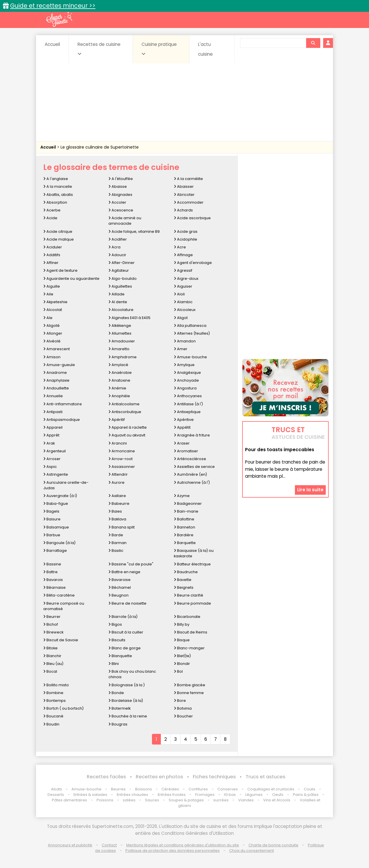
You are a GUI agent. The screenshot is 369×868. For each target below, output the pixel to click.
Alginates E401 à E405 (129, 318)
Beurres (118, 789)
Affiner (51, 263)
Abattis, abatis (58, 195)
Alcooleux (185, 310)
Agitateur (119, 270)
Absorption (55, 202)
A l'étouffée (121, 179)
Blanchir (52, 656)
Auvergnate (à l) (60, 496)
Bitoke (50, 648)
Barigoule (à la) (59, 543)
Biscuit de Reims (191, 632)
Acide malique (59, 239)
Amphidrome (123, 357)
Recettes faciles (106, 777)
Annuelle (53, 396)
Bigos (115, 624)
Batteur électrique (192, 564)
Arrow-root (121, 459)
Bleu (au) (53, 664)
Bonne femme (189, 693)
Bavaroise (119, 580)
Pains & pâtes (306, 795)
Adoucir (117, 255)
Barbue (52, 535)
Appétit (182, 427)
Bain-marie (186, 511)
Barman (117, 543)
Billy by (182, 624)
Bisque (182, 640)
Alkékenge (120, 326)
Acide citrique (58, 231)
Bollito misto (56, 685)
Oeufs (278, 795)
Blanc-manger (189, 648)
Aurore (116, 482)
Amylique (184, 365)
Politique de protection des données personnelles (173, 851)
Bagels (51, 511)
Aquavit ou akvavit (127, 435)
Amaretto (119, 349)
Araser (182, 443)
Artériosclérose (190, 459)
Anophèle (119, 396)
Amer (181, 349)
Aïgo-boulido (123, 279)
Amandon (185, 341)
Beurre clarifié (189, 595)
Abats (57, 789)
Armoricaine (122, 451)
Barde (116, 535)
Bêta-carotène (59, 595)
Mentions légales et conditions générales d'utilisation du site (183, 845)
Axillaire (117, 496)
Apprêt (51, 435)
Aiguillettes (120, 286)
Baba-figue (56, 504)
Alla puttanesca (190, 326)
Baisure (52, 519)
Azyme (182, 496)
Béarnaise (54, 587)
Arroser (52, 459)
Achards (183, 210)
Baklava (117, 519)
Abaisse (118, 186)
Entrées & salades (90, 795)
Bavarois (53, 580)
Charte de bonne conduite (273, 845)
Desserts (56, 795)
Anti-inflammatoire (63, 404)
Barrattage (55, 551)
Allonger (53, 333)
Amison (52, 357)
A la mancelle (58, 186)
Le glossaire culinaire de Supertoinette (100, 147)
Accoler (117, 202)
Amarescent (57, 349)
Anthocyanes (188, 396)
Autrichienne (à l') (192, 482)
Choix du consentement (252, 851)
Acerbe (52, 210)
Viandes (246, 800)
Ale (48, 318)
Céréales (170, 789)
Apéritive (184, 420)
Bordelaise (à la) (126, 701)
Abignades (120, 195)
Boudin (51, 724)
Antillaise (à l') (188, 404)
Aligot (181, 318)
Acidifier (118, 239)
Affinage (183, 255)
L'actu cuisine (205, 49)
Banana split (122, 527)
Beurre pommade (192, 603)
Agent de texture (60, 270)
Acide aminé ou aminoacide (125, 221)
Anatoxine (119, 380)
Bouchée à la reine (128, 716)
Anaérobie (120, 373)
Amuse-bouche (190, 357)
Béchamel (120, 587)
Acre (180, 247)
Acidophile (186, 239)
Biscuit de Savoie (61, 640)
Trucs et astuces (266, 777)
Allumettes (120, 333)
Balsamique (56, 527)
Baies (115, 511)
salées (129, 800)
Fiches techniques (214, 777)
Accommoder (189, 202)
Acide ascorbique (192, 218)
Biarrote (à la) (123, 617)
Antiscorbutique (125, 412)
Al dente (118, 302)
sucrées (221, 800)
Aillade (116, 294)
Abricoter (184, 195)
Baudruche (186, 572)
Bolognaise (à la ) (127, 685)
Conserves (228, 789)
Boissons (144, 789)
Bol (178, 671)
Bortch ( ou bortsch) (63, 708)
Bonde (116, 693)
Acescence (121, 210)
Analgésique (187, 373)
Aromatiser (186, 451)
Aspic (50, 467)
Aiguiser (183, 286)
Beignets (184, 587)
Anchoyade (186, 380)
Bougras (118, 724)
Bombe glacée (190, 685)
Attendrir (118, 474)
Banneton (184, 527)
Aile (48, 294)
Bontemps (54, 701)
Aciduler (53, 247)
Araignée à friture (192, 435)
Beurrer (52, 617)
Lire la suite (310, 490)
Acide (50, 218)
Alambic (183, 302)
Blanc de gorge (125, 648)
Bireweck (53, 632)
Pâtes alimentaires (69, 800)
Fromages (205, 795)
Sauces (152, 800)
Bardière (184, 535)
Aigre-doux (186, 279)
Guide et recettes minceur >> (53, 6)
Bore (180, 701)
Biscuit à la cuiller (126, 632)
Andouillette (56, 388)
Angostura (185, 388)
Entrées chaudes (132, 795)
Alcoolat (53, 310)
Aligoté (51, 326)
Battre (50, 572)
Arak (49, 443)
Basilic (116, 551)
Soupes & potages (186, 800)
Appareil (53, 427)
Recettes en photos (159, 777)
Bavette (183, 580)
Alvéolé (52, 341)
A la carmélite (188, 179)
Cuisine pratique (159, 49)
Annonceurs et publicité (70, 845)
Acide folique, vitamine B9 (134, 231)
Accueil (52, 44)
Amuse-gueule (59, 365)
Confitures (198, 789)
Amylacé (118, 365)
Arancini (118, 443)
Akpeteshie (55, 302)
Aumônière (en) (190, 474)
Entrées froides (172, 795)
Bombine (53, 693)
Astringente (56, 474)
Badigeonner (188, 504)
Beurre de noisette (127, 603)
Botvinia (183, 708)
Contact (109, 845)
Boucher (183, 716)
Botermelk (119, 708)
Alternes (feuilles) (192, 333)
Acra (114, 247)
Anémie (117, 388)
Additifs (52, 255)
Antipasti (53, 412)
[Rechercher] (313, 43)
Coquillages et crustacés (271, 789)
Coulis (310, 789)
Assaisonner (122, 467)
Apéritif (117, 420)
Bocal (50, 671)
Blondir (182, 664)
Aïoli (179, 294)
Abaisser (184, 186)
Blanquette (120, 656)
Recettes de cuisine (99, 49)
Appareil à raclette (128, 427)
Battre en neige (124, 572)
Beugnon (118, 595)
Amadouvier (122, 341)
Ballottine (184, 519)
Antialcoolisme (124, 404)
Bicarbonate (187, 617)
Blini (114, 664)
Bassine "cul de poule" (131, 564)
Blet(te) (182, 656)
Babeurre (119, 504)
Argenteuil (54, 451)
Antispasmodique (62, 420)
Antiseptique (187, 412)
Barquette (185, 543)
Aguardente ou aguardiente (71, 279)
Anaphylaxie (56, 380)
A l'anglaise (56, 179)
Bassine (52, 564)
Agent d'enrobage (193, 263)
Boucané (53, 716)
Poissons (105, 800)
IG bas (230, 795)
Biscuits (117, 640)
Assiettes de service (194, 467)
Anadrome (55, 373)
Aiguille (52, 286)
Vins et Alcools (277, 800)
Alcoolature (121, 310)
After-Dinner (122, 263)
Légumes (254, 795)
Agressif (183, 270)
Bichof (51, 624)
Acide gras (186, 231)
